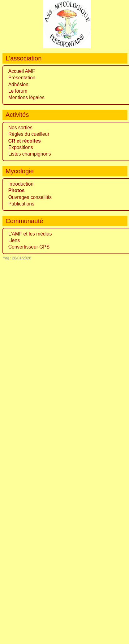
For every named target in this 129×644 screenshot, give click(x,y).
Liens (14, 240)
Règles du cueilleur (29, 134)
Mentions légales (26, 97)
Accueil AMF (22, 71)
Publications (21, 204)
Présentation (22, 78)
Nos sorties (20, 128)
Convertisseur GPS (29, 247)
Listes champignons (30, 154)
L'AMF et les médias (30, 234)
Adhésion (18, 84)
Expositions (21, 147)
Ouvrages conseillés (30, 197)
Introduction (21, 184)
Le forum (18, 91)
